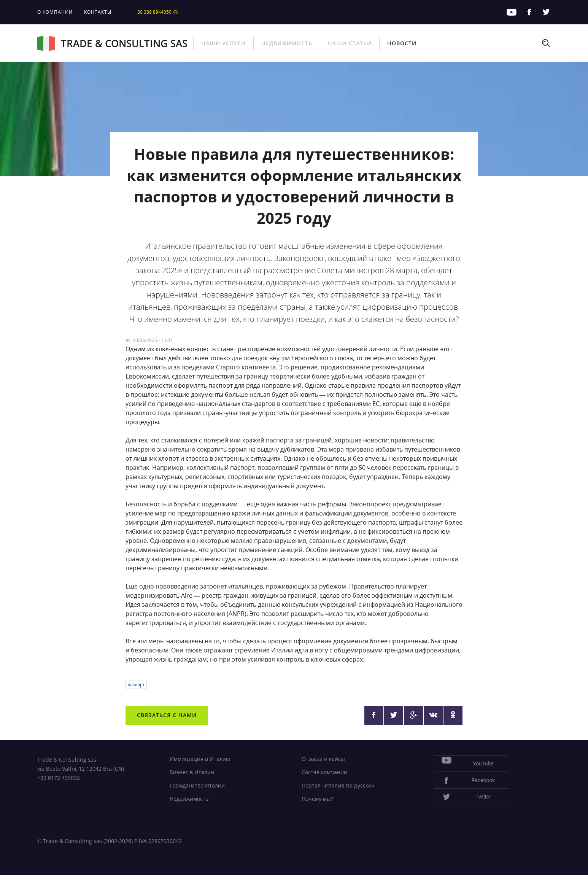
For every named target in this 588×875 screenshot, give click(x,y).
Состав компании (324, 772)
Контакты (98, 12)
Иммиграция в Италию (200, 759)
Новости (402, 43)
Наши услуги (223, 43)
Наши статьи (350, 43)
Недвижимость (287, 43)
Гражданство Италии (197, 785)
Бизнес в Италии (192, 772)
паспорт (136, 685)
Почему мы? (317, 799)
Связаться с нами (167, 715)
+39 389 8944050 (157, 12)
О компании (55, 12)
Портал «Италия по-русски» (338, 785)
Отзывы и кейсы (323, 759)
